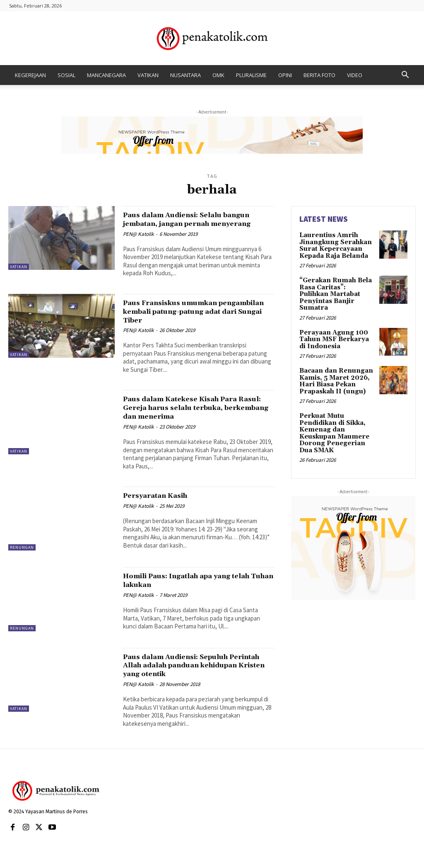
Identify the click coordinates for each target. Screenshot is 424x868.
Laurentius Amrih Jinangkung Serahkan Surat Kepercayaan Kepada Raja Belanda (333, 245)
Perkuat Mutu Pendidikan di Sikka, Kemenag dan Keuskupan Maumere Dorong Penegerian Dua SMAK (337, 418)
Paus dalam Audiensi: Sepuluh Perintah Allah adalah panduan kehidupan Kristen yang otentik (190, 674)
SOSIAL (66, 75)
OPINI (285, 75)
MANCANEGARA (106, 75)
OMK (218, 75)
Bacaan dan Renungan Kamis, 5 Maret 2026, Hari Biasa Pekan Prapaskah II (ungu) (334, 368)
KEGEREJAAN (30, 75)
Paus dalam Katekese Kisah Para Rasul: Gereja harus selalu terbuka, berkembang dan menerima (198, 416)
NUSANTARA (185, 75)
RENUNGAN (22, 556)
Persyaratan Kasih (162, 504)
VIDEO (355, 75)
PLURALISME (251, 75)
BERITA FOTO (319, 75)
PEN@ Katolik (138, 243)
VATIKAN (148, 75)
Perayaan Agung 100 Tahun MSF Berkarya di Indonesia (336, 328)
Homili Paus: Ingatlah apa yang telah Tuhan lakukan (189, 589)
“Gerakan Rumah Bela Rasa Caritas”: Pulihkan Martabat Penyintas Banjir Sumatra (336, 288)
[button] (405, 76)
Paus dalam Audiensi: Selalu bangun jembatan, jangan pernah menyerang (192, 223)
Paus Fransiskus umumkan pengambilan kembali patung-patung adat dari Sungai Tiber (185, 320)
